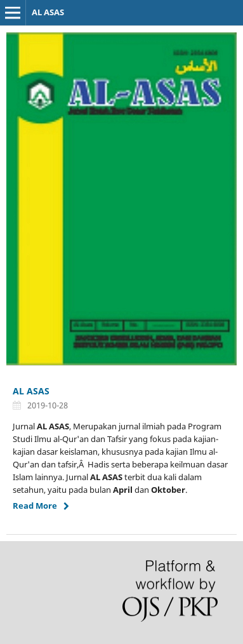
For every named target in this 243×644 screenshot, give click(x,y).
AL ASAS (48, 12)
